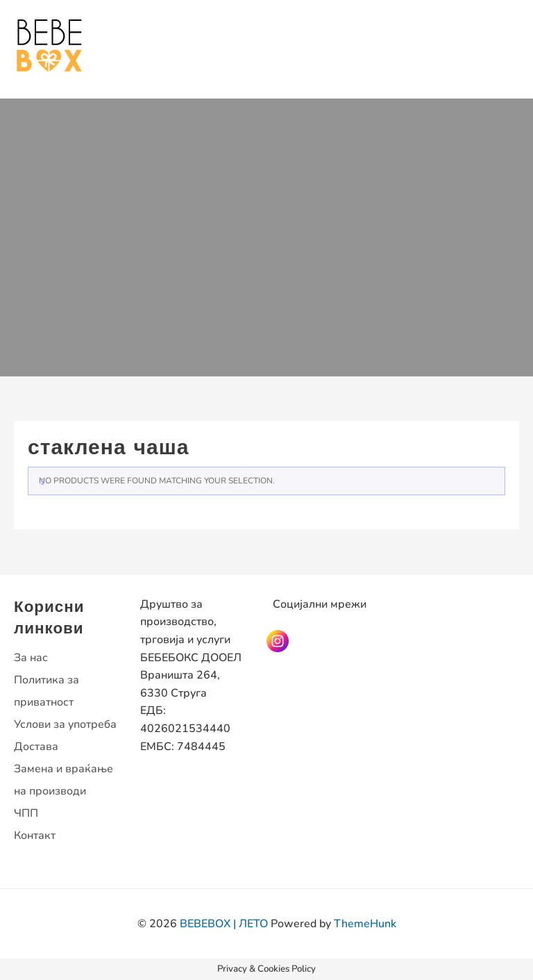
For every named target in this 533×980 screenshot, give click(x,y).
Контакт (35, 836)
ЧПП (26, 813)
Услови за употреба (65, 724)
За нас (31, 658)
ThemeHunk (365, 924)
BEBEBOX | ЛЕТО (224, 924)
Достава (36, 747)
